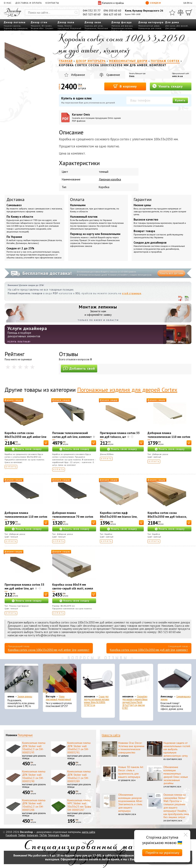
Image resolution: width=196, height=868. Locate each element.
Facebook (11, 835)
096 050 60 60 (112, 11)
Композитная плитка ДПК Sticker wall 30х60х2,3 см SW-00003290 (34, 776)
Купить (180, 100)
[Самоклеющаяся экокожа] (175, 679)
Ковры (60, 26)
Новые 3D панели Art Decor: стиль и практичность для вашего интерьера (131, 772)
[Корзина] (189, 12)
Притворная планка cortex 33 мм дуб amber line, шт (24, 587)
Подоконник (91, 28)
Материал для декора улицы (34, 757)
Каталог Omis (98, 117)
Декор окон (93, 22)
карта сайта (89, 832)
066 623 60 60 (112, 14)
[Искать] (76, 12)
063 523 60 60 (92, 14)
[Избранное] (172, 12)
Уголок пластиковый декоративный (58, 698)
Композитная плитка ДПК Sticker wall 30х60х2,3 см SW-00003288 (34, 805)
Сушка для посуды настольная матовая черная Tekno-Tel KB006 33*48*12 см (97, 701)
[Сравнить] (180, 12)
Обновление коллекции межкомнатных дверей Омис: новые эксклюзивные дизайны (176, 775)
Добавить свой (79, 368)
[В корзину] (46, 443)
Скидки (153, 3)
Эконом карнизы (25, 696)
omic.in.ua (177, 76)
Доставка (16, 199)
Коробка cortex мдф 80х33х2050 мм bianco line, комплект (119, 517)
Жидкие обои (37, 28)
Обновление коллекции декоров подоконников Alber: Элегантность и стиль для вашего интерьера (130, 803)
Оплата (77, 199)
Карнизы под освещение (16, 28)
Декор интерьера (151, 22)
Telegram (53, 835)
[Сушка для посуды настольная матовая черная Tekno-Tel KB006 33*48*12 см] (98, 679)
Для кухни (170, 26)
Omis (132, 76)
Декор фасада (122, 22)
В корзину (125, 86)
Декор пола (66, 22)
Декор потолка (15, 22)
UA (185, 3)
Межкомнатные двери (149, 26)
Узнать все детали (171, 273)
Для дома (172, 22)
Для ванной (182, 26)
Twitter (22, 835)
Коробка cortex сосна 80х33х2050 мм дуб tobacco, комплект (167, 517)
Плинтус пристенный (65, 27)
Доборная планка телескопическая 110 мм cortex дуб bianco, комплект (169, 437)
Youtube (65, 835)
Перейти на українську (162, 853)
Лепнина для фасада (122, 26)
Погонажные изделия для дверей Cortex (127, 390)
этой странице (132, 293)
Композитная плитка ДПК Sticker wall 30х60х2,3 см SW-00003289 (79, 776)
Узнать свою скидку (29, 449)
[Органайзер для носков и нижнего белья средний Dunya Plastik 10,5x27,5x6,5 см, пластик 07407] (136, 679)
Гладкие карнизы (12, 26)
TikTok (43, 835)
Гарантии (143, 199)
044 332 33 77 (92, 11)
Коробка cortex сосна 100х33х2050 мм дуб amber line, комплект (49, 650)
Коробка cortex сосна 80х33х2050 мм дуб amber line (25, 435)
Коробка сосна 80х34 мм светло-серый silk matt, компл (73, 587)
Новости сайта (111, 735)
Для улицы (170, 28)
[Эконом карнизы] (21, 679)
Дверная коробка (110, 179)
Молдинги (36, 26)
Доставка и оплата (29, 3)
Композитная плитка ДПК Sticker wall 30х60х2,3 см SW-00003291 (79, 748)
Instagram (32, 835)
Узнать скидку (167, 86)
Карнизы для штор (94, 26)
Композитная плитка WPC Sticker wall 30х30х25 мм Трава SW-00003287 (79, 805)
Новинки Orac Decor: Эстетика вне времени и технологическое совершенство (131, 748)
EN (188, 3)
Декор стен (39, 22)
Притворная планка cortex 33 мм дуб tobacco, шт (120, 435)
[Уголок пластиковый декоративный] (60, 679)
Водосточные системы (122, 28)
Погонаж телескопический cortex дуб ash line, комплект (72, 435)
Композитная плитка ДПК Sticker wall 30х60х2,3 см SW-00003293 (34, 748)
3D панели (47, 26)
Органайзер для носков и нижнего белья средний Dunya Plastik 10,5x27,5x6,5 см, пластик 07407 (135, 702)
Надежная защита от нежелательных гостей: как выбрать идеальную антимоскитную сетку (177, 749)
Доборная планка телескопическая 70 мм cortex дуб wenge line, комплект (73, 517)
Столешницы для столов (150, 28)
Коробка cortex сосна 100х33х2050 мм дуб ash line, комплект (149, 650)
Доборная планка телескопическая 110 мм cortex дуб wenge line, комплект (26, 517)
